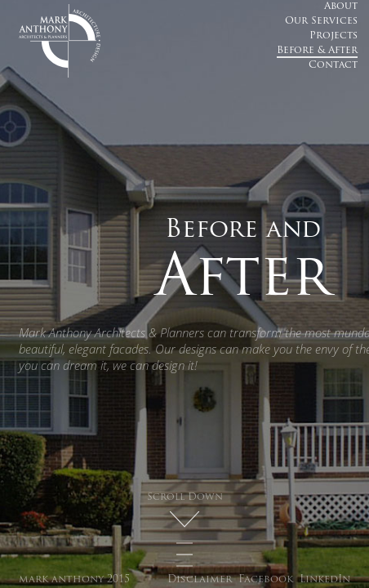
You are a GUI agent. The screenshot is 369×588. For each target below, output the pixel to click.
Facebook (266, 580)
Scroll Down (185, 497)
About (341, 7)
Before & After (317, 51)
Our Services (321, 21)
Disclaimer (200, 580)
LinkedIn (325, 580)
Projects (333, 36)
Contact (333, 65)
